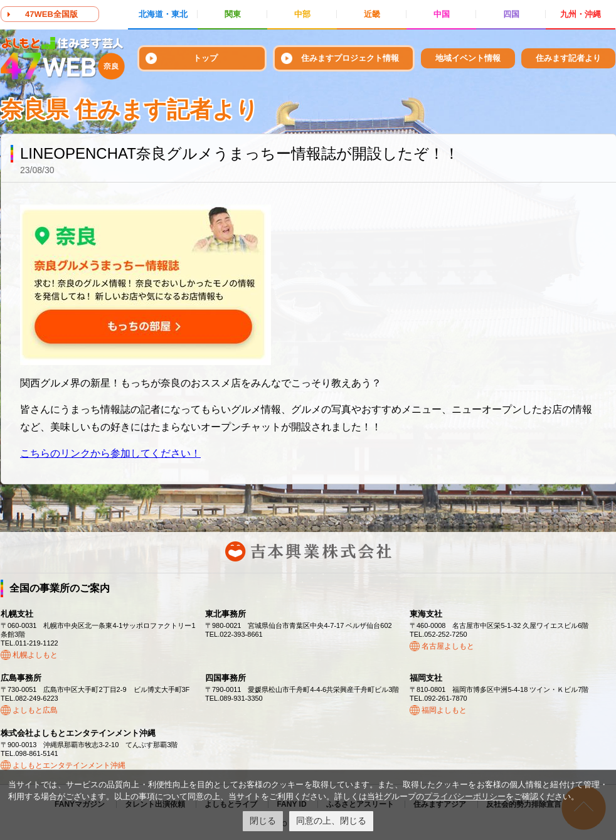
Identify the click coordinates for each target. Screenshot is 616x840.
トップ (205, 58)
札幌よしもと (35, 655)
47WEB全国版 (51, 14)
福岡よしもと (444, 710)
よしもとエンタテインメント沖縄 (69, 765)
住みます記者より (568, 58)
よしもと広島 (35, 710)
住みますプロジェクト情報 (350, 58)
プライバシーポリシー (465, 796)
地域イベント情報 (468, 58)
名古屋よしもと (448, 646)
